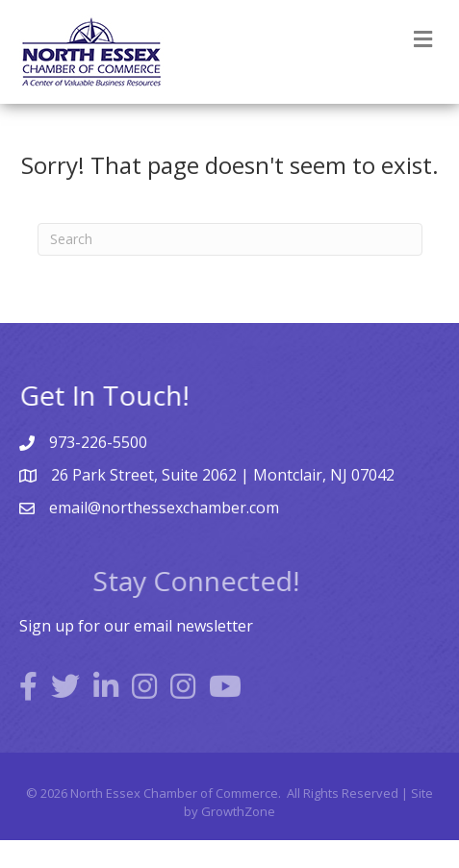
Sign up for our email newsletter (136, 626)
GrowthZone (238, 811)
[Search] (230, 239)
